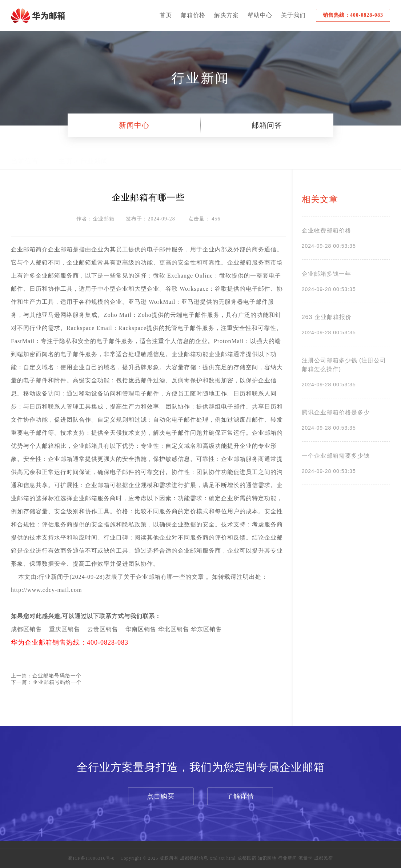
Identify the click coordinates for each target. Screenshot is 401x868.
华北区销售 (174, 629)
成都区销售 (26, 629)
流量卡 (306, 858)
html (232, 858)
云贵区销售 (103, 629)
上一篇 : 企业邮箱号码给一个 (46, 676)
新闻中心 (134, 125)
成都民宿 (247, 858)
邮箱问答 (267, 125)
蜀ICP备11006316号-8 (91, 858)
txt (222, 858)
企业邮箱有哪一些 (161, 577)
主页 (65, 155)
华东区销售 (206, 629)
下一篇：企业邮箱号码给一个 (46, 682)
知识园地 (267, 858)
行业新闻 (94, 155)
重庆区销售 (65, 629)
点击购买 (161, 796)
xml (214, 858)
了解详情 (240, 796)
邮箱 (29, 249)
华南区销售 (141, 629)
